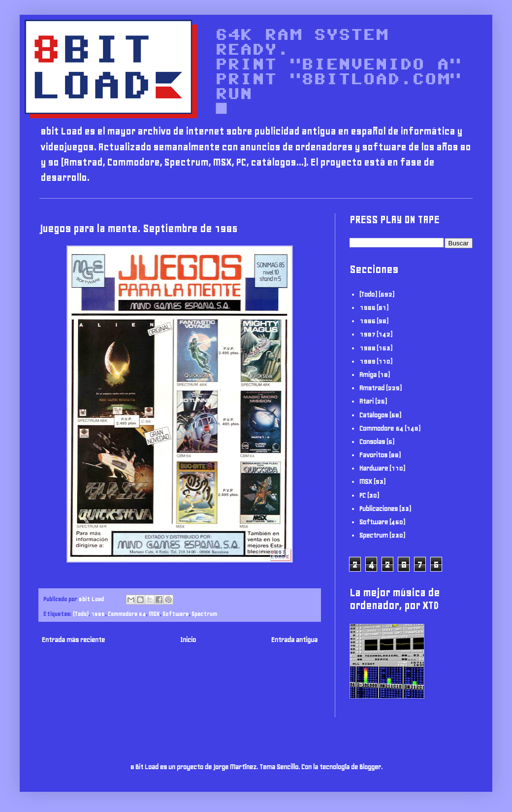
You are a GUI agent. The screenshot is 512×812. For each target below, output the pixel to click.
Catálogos (374, 415)
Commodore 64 (127, 614)
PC (363, 495)
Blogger (370, 767)
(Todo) (80, 614)
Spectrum (204, 614)
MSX (154, 614)
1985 (98, 614)
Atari (367, 401)
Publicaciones (379, 509)
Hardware (374, 468)
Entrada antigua (294, 640)
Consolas (372, 442)
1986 (367, 321)
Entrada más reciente (73, 640)
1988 (367, 348)
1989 (367, 361)
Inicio (188, 640)
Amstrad (372, 388)
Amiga (368, 375)
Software (176, 614)
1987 (367, 334)
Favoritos (373, 455)
